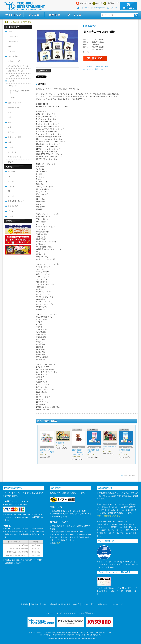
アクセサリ (12, 98)
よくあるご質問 (88, 604)
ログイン (113, 8)
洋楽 (10, 142)
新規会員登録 (99, 8)
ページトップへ (128, 475)
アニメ (11, 162)
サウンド (11, 132)
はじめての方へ (84, 3)
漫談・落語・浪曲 (15, 103)
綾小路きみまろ (14, 108)
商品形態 (55, 15)
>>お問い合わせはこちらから (109, 516)
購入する (95, 58)
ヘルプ (97, 3)
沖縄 (10, 46)
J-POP (11, 32)
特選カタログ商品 (15, 137)
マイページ (84, 8)
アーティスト (75, 15)
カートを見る (129, 6)
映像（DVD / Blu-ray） (16, 201)
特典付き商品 (13, 206)
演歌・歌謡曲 (13, 56)
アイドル (11, 51)
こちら (58, 543)
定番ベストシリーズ (15, 71)
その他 (11, 147)
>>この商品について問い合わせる (96, 67)
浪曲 (10, 117)
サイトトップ (13, 15)
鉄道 (10, 122)
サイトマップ (111, 3)
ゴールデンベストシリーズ (18, 66)
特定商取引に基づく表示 (60, 604)
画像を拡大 (43, 71)
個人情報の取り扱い (39, 604)
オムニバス (91, 26)
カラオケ (11, 81)
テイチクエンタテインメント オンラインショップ (24, 6)
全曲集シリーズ (14, 61)
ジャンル (34, 15)
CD (9, 176)
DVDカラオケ (13, 86)
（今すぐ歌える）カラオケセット (19, 92)
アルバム (11, 186)
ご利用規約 (23, 604)
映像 (10, 127)
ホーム (7, 22)
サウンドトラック (15, 157)
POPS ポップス (14, 37)
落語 (10, 112)
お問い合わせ (103, 604)
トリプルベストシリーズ (17, 76)
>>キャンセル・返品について (94, 69)
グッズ (11, 211)
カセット (11, 181)
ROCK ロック (13, 41)
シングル (11, 171)
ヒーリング (12, 152)
